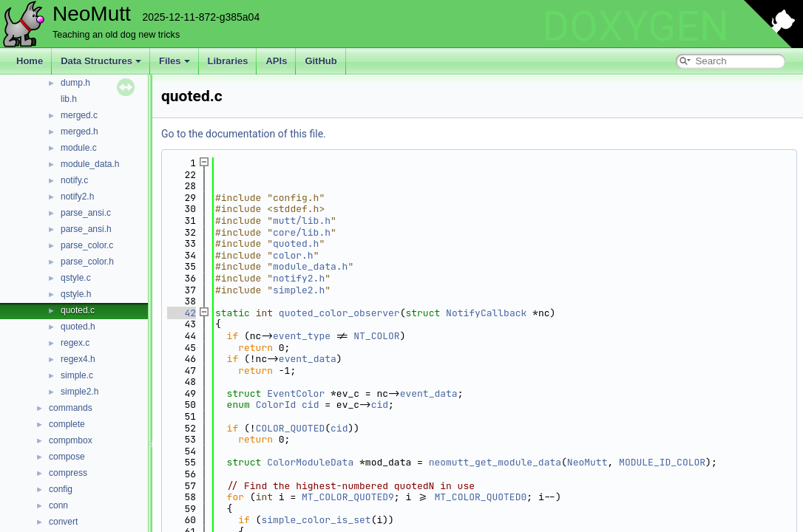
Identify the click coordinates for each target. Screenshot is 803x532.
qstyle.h (76, 294)
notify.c (74, 180)
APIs (276, 61)
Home (30, 61)
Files (175, 61)
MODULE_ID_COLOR (662, 462)
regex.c (75, 343)
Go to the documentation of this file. (244, 134)
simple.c (77, 375)
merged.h (79, 132)
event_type (302, 336)
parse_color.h (87, 262)
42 (182, 313)
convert (63, 522)
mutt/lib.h (302, 221)
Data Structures (101, 61)
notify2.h (77, 197)
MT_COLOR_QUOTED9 (348, 497)
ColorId (276, 405)
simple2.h (79, 392)
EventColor (296, 393)
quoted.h (78, 327)
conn (58, 505)
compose (67, 457)
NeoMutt (587, 462)
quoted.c (78, 310)
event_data (308, 359)
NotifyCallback (486, 313)
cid (310, 405)
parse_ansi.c (86, 213)
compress (68, 473)
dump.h (75, 83)
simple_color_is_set (316, 520)
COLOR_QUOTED (291, 428)
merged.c (79, 115)
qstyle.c (76, 278)
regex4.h (78, 359)
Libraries (228, 61)
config (61, 489)
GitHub (321, 61)
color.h (293, 255)
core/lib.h (302, 232)
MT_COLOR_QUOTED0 (480, 497)
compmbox (71, 440)
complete (67, 424)
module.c (79, 148)
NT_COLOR (376, 336)
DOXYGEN (636, 27)
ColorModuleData (310, 462)
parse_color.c (87, 245)
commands (71, 408)
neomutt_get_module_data (495, 462)
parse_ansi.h (86, 229)
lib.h (69, 99)
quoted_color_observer (339, 313)
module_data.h (90, 164)
